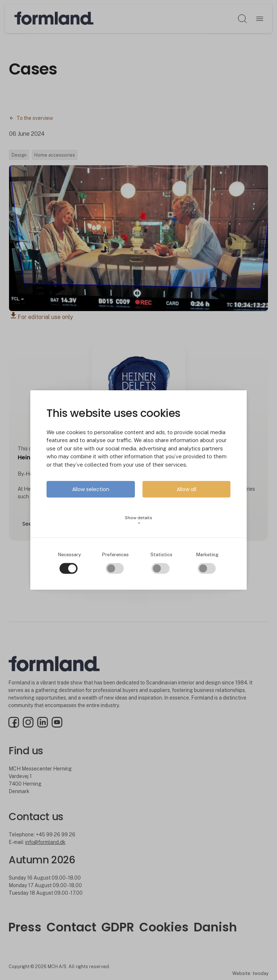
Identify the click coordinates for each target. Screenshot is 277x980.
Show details (138, 520)
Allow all (186, 489)
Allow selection (91, 489)
